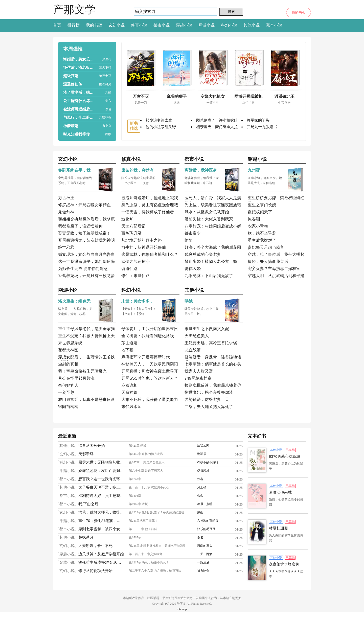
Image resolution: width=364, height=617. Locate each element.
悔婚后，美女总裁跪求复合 (80, 59)
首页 (57, 25)
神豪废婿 (71, 126)
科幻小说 (229, 25)
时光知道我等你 (76, 134)
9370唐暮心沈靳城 (285, 456)
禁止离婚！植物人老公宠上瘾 (211, 261)
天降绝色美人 (197, 336)
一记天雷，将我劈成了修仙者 (148, 212)
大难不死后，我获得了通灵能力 (150, 399)
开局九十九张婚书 (262, 127)
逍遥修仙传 (73, 84)
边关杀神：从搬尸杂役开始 (101, 554)
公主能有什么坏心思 (80, 101)
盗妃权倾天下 (260, 212)
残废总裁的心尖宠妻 (203, 254)
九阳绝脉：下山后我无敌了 (209, 276)
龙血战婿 (193, 350)
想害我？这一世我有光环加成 (101, 479)
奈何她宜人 (68, 385)
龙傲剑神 (66, 212)
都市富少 (193, 233)
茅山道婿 (129, 343)
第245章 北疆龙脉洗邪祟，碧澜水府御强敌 (157, 546)
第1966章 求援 (138, 504)
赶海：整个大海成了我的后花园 (213, 247)
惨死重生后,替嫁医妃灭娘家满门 (101, 562)
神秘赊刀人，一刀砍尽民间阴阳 (150, 364)
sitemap (182, 609)
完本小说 (274, 25)
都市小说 (162, 25)
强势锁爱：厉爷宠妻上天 (207, 399)
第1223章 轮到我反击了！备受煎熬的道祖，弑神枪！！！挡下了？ (159, 512)
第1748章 (135, 479)
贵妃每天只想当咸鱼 (266, 247)
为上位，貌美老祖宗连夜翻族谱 (213, 205)
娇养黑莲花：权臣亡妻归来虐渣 (101, 471)
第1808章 (135, 496)
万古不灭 (141, 96)
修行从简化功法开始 (95, 571)
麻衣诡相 (129, 385)
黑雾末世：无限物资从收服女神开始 (101, 462)
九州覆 (254, 170)
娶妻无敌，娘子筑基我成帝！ (84, 233)
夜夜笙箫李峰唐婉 (284, 564)
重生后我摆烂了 (262, 240)
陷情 (189, 240)
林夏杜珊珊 (278, 528)
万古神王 (66, 198)
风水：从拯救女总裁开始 (207, 212)
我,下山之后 (88, 504)
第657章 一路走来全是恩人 (147, 462)
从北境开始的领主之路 (142, 240)
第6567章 (135, 537)
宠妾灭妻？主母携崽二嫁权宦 (274, 269)
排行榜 (74, 25)
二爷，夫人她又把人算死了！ (211, 407)
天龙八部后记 (133, 226)
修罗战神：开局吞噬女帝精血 (84, 205)
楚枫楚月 (86, 537)
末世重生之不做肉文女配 (207, 329)
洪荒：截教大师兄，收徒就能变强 (101, 512)
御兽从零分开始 (92, 445)
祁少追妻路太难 (159, 120)
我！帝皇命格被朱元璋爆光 (82, 371)
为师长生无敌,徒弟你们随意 (83, 269)
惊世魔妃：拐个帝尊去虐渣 (209, 392)
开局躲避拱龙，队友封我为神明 (86, 240)
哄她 (189, 301)
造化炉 (127, 219)
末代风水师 (131, 407)
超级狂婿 (71, 76)
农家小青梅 (258, 226)
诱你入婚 (193, 269)
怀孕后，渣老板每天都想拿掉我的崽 (80, 67)
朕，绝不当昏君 (262, 233)
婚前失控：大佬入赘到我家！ (211, 219)
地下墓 (127, 350)
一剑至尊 (66, 392)
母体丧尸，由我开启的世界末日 (150, 329)
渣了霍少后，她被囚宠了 (80, 92)
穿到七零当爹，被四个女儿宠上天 (101, 529)
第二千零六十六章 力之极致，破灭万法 (155, 571)
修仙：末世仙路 (135, 276)
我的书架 (299, 13)
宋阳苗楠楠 (68, 407)
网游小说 (207, 25)
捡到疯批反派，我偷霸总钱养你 (213, 385)
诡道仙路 (129, 269)
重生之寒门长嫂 (262, 205)
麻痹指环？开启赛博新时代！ (148, 357)
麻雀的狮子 (177, 96)
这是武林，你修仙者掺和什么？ (150, 254)
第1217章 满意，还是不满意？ (149, 562)
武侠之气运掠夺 (135, 261)
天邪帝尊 (86, 454)
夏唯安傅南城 (280, 492)
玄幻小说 (117, 25)
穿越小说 (184, 25)
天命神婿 (129, 392)
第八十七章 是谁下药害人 (146, 471)
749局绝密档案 (198, 378)
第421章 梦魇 (138, 446)
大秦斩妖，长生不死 (95, 546)
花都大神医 (68, 350)
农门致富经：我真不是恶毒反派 (86, 399)
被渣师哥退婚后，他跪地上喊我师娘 (80, 109)
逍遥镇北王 (284, 96)
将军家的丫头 (258, 120)
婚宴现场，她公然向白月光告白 (86, 254)
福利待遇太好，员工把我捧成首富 (101, 496)
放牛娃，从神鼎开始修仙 (144, 247)
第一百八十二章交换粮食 (146, 554)
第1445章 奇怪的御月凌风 (146, 454)
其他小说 (252, 25)
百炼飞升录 (131, 233)
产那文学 (74, 9)
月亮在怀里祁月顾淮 (76, 378)
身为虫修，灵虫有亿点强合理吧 (150, 205)
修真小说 (139, 25)
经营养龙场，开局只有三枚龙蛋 (86, 276)
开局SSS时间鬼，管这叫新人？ (150, 378)
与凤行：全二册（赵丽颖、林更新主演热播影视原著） (80, 117)
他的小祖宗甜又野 (161, 127)
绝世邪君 (66, 247)
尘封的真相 (68, 364)
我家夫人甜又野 (199, 371)
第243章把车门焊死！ (143, 521)
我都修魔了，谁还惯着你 (80, 226)
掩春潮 (254, 219)
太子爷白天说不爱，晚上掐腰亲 (101, 487)
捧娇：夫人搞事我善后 (268, 261)
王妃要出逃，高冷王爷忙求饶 (211, 343)
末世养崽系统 (70, 343)
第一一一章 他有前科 (143, 529)
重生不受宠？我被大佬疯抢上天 (86, 336)
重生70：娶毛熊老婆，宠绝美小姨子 (101, 521)
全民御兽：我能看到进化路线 (148, 336)
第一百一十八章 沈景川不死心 (149, 487)
